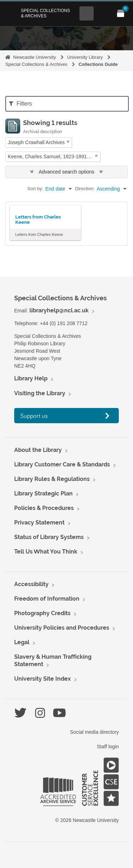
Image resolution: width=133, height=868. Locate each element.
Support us (34, 416)
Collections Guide (98, 64)
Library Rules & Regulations (52, 479)
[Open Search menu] (87, 13)
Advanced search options (66, 172)
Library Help (31, 378)
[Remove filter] (68, 141)
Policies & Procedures (44, 508)
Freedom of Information (47, 599)
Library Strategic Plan (43, 493)
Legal (22, 642)
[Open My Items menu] (121, 13)
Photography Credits (42, 613)
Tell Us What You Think (46, 552)
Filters (20, 104)
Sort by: (35, 189)
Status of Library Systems (49, 537)
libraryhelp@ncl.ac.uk (59, 310)
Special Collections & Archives (45, 13)
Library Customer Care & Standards (62, 464)
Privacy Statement (39, 523)
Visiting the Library (40, 393)
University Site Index (43, 679)
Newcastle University (35, 57)
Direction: (85, 189)
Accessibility (31, 584)
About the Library (38, 450)
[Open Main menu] (104, 13)
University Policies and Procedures (62, 628)
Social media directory (94, 732)
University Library (85, 57)
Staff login (108, 747)
